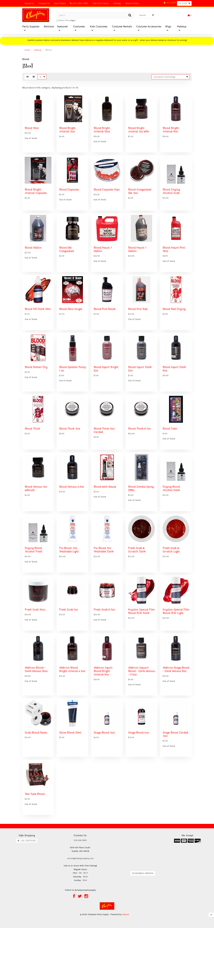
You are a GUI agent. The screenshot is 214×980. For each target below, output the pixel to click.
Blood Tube (171, 457)
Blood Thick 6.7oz (141, 457)
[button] (189, 16)
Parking (117, 3)
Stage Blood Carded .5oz (171, 782)
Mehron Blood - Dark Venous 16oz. (38, 714)
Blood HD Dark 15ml (36, 329)
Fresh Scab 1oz (70, 649)
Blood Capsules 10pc (105, 200)
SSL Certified (27, 892)
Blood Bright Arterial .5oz (68, 135)
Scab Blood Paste (37, 780)
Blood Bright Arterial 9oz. (171, 135)
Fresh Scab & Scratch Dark (138, 586)
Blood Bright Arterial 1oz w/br (140, 135)
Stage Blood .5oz (106, 780)
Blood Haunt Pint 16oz (175, 265)
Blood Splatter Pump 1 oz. (69, 394)
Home (28, 52)
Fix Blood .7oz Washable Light (70, 586)
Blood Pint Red (139, 328)
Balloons (49, 28)
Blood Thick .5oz (71, 457)
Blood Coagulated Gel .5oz (141, 200)
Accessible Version (143, 925)
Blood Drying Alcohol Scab (172, 200)
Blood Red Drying (175, 328)
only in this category (66, 21)
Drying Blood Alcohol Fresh (35, 586)
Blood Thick (33, 457)
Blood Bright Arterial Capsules (37, 200)
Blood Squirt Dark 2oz (141, 394)
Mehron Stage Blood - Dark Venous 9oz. (173, 715)
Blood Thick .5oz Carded (106, 459)
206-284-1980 (79, 3)
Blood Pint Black (105, 328)
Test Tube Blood (36, 845)
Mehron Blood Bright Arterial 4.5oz (69, 715)
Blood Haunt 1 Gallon (104, 265)
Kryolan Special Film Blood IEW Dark (139, 652)
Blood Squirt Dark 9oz (175, 394)
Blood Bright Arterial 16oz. (103, 135)
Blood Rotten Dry (37, 393)
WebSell (126, 966)
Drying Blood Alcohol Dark (172, 521)
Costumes (79, 28)
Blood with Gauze (106, 519)
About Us (29, 3)
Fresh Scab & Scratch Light (172, 586)
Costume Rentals (122, 28)
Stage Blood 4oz (140, 780)
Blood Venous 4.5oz (69, 521)
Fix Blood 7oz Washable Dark (105, 586)
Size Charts (60, 3)
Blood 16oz (32, 133)
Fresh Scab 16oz (36, 649)
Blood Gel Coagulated (67, 265)
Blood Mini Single (72, 328)
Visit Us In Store (101, 3)
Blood (26, 61)
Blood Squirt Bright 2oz (102, 394)
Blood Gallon (34, 263)
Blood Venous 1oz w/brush (37, 521)
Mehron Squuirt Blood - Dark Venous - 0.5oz (140, 715)
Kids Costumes (99, 28)
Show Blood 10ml (71, 780)
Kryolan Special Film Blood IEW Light (174, 652)
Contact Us (44, 3)
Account (170, 3)
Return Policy (132, 3)
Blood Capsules (70, 198)
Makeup (182, 28)
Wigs (168, 28)
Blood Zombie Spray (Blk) (138, 521)
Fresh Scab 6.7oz (106, 649)
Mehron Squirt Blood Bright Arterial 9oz (104, 715)
